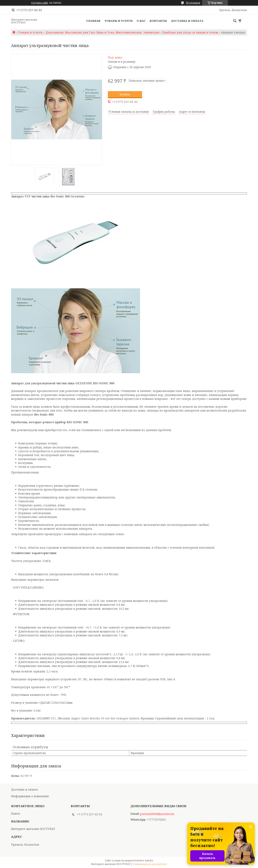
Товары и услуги (119, 21)
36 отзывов (193, 3)
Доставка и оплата (187, 21)
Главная (93, 21)
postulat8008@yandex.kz (157, 814)
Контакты (158, 21)
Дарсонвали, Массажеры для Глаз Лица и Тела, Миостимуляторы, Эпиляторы (102, 32)
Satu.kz (149, 860)
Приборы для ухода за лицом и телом (190, 32)
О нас (141, 21)
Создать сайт (40, 3)
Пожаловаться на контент (150, 864)
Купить (125, 94)
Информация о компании (30, 796)
